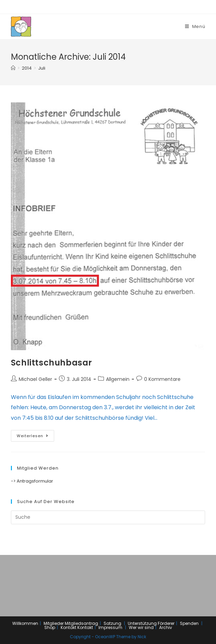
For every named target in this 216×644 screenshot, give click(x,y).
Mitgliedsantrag (81, 623)
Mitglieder (54, 623)
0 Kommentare (162, 379)
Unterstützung (142, 623)
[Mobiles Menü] (195, 26)
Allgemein (118, 379)
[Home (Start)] (13, 68)
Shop (50, 627)
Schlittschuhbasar (51, 363)
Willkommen (25, 623)
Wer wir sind (141, 627)
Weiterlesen (33, 436)
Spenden (189, 623)
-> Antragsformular (32, 481)
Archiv (166, 627)
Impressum (110, 627)
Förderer (166, 623)
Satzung (112, 623)
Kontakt (68, 627)
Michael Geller (35, 379)
